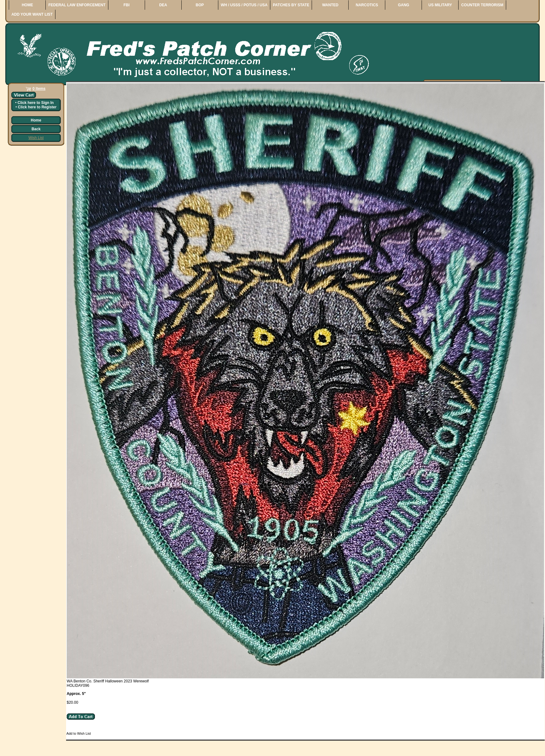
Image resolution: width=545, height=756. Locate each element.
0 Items (39, 89)
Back (36, 129)
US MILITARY (440, 5)
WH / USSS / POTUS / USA (244, 5)
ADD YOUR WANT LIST (32, 14)
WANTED (330, 5)
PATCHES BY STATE (291, 5)
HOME (27, 5)
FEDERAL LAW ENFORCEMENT (77, 5)
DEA (163, 5)
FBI (126, 5)
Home (36, 120)
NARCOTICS (367, 5)
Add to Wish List (79, 733)
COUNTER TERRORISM (482, 5)
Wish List (36, 138)
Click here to (36, 103)
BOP (200, 5)
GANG (403, 5)
